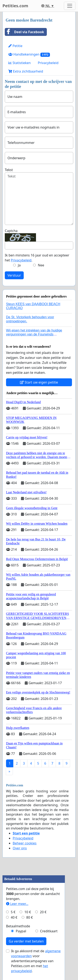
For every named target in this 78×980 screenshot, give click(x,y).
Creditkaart (49, 931)
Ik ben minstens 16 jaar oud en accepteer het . (37, 258)
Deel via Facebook (25, 32)
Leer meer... (17, 904)
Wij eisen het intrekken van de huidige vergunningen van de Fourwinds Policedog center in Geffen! (34, 334)
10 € (28, 912)
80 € (30, 917)
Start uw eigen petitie (39, 382)
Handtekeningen (29, 54)
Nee (41, 265)
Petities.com (15, 6)
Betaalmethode (18, 926)
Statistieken (20, 63)
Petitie (15, 46)
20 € (43, 912)
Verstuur (14, 275)
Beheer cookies (25, 843)
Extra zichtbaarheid (26, 71)
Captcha (11, 231)
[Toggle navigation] (70, 6)
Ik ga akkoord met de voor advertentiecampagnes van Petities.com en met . (36, 961)
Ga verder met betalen (26, 941)
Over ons (20, 848)
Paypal (21, 931)
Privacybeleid (48, 63)
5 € (13, 912)
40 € (14, 917)
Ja (19, 265)
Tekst (9, 170)
